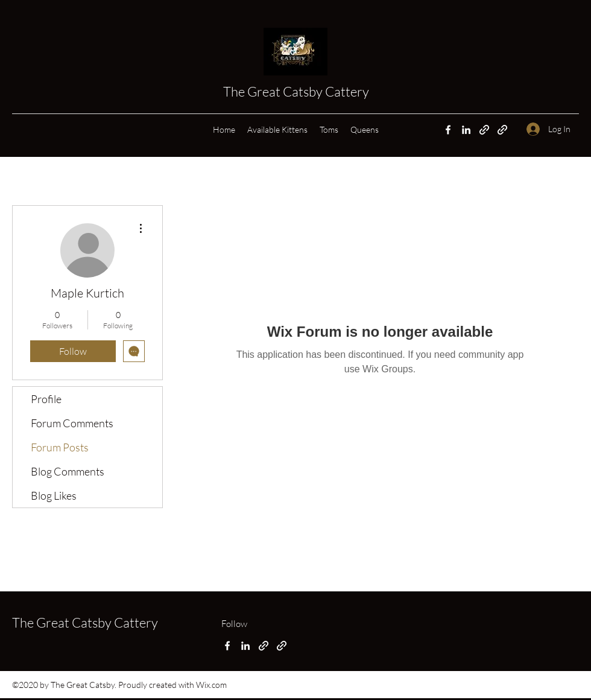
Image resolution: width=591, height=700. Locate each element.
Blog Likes (54, 495)
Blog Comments (68, 471)
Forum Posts (60, 447)
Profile (46, 399)
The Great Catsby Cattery (297, 91)
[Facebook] (448, 130)
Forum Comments (72, 423)
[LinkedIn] (466, 130)
